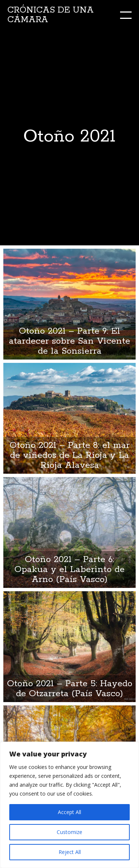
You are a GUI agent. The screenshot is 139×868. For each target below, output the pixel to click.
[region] (69, 805)
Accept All (69, 812)
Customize (69, 832)
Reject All (70, 852)
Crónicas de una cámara (51, 15)
